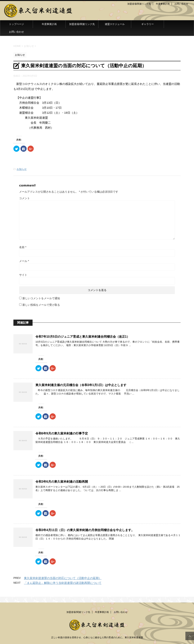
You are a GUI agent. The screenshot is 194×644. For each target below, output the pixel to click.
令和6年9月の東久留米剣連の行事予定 (62, 433)
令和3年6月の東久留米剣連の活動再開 (62, 482)
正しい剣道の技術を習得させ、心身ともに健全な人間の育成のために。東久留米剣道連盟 (97, 637)
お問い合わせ (181, 4)
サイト (23, 275)
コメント (25, 198)
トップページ (16, 24)
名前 (23, 247)
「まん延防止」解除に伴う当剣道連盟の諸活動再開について (63, 583)
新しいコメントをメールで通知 (41, 298)
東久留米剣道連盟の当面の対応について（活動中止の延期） (63, 578)
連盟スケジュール (115, 24)
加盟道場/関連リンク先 (139, 4)
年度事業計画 (163, 4)
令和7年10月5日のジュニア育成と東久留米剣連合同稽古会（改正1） (83, 337)
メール (24, 261)
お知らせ (22, 169)
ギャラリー (148, 24)
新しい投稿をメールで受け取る (41, 305)
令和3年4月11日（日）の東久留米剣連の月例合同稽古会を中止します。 (85, 530)
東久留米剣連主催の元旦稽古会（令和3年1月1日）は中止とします (81, 385)
